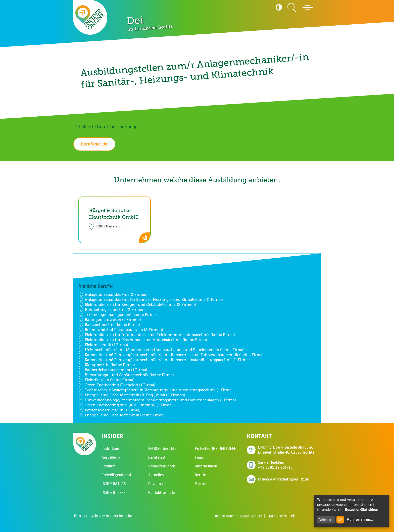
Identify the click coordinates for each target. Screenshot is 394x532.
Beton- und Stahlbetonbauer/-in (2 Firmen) (121, 330)
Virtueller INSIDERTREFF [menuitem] (215, 449)
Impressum (225, 516)
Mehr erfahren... (360, 520)
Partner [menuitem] (201, 484)
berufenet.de (94, 144)
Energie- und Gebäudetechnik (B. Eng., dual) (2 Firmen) (132, 395)
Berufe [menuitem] (200, 475)
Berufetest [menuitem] (157, 457)
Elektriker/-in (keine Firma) (106, 380)
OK (340, 519)
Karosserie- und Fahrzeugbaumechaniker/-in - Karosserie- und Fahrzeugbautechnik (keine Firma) (171, 355)
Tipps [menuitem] (199, 457)
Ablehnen (326, 519)
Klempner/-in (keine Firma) (107, 365)
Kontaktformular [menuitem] (162, 493)
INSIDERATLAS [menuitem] (114, 484)
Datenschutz (251, 516)
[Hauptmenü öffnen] (308, 8)
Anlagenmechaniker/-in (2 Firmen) (114, 295)
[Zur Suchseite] (292, 8)
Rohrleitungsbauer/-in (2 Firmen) (112, 310)
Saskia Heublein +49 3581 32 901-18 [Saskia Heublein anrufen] (275, 465)
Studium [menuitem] (108, 466)
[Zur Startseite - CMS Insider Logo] (90, 17)
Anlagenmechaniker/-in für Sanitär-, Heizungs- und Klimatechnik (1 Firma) (151, 300)
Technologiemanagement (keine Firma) (118, 315)
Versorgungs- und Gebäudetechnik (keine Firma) (126, 375)
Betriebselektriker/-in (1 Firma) (109, 410)
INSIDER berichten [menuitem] (163, 449)
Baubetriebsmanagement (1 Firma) (113, 370)
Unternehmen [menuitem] (206, 466)
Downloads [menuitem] (157, 484)
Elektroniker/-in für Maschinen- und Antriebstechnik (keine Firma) (143, 340)
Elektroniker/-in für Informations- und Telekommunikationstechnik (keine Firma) (157, 335)
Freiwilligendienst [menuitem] (116, 475)
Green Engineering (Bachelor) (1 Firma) (117, 385)
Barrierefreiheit (282, 516)
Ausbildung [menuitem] (111, 457)
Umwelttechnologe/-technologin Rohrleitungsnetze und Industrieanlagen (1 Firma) (157, 400)
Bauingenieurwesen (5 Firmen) (110, 320)
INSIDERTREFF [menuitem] (113, 493)
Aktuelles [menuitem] (156, 475)
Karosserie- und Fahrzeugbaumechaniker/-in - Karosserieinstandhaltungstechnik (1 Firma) (164, 360)
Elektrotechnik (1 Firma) (103, 345)
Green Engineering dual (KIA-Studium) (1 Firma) (126, 405)
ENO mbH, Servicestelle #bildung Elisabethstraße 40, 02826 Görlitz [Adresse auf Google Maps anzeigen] (286, 450)
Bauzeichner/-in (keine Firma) (109, 325)
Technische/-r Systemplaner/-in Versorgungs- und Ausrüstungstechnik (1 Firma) (156, 390)
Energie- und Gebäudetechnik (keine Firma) (121, 415)
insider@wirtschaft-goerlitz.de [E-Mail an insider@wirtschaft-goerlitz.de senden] (283, 479)
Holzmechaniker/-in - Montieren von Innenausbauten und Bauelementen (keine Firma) (161, 350)
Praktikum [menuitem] (110, 449)
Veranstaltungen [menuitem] (162, 466)
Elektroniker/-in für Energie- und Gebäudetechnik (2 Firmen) (137, 305)
